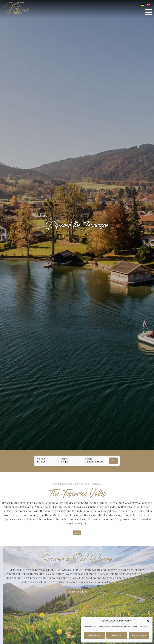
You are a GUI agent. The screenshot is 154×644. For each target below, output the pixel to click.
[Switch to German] (143, 5)
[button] (148, 621)
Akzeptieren (94, 635)
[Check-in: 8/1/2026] (46, 461)
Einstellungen (139, 635)
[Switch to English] (148, 5)
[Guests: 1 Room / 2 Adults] (95, 461)
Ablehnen (117, 635)
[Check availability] (113, 461)
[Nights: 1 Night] (71, 461)
